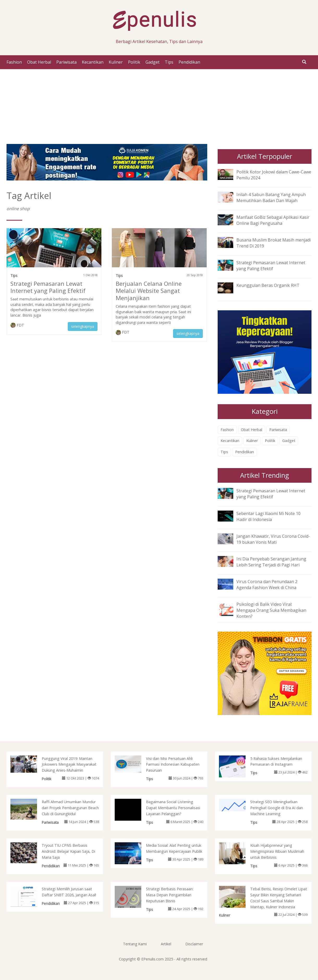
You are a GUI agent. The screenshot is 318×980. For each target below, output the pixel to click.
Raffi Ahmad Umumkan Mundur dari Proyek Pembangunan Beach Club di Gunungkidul (70, 808)
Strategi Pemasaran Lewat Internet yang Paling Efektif (48, 287)
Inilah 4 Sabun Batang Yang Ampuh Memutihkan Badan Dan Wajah (271, 198)
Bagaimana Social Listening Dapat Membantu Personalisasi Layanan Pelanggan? (173, 808)
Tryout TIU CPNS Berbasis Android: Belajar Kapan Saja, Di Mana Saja (68, 851)
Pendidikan (189, 62)
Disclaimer (194, 944)
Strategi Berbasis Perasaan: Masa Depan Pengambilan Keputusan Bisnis (170, 895)
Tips (169, 62)
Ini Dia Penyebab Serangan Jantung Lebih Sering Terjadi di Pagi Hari (271, 562)
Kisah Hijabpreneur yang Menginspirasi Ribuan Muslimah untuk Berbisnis (277, 851)
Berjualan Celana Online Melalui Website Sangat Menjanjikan (149, 291)
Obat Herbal (39, 62)
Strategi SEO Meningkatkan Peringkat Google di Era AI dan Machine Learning (277, 808)
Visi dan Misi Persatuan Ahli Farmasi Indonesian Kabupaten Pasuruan (173, 764)
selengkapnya (83, 326)
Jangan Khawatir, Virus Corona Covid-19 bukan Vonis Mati (273, 539)
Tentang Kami (135, 944)
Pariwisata (66, 62)
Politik (134, 62)
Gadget (152, 62)
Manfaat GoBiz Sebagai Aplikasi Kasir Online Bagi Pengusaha (273, 220)
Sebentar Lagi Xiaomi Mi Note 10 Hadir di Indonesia (268, 516)
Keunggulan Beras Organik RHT (268, 285)
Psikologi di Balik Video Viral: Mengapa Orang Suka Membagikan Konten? (271, 610)
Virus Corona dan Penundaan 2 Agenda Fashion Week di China (267, 585)
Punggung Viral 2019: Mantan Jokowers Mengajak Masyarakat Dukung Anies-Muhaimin (69, 764)
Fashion (14, 62)
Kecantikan (93, 62)
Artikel (166, 944)
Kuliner (116, 62)
